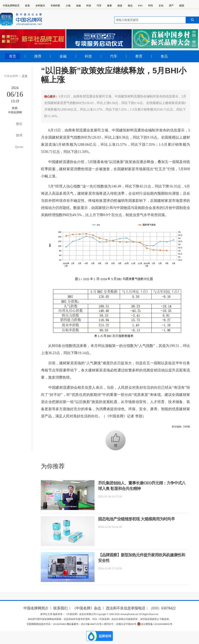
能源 (182, 6)
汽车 (99, 6)
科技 (89, 6)
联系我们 (60, 608)
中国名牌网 (11, 76)
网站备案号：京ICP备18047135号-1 (85, 624)
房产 (171, 6)
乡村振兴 (40, 6)
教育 (139, 56)
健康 (109, 6)
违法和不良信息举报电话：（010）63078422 (141, 608)
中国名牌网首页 (11, 6)
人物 (68, 6)
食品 (130, 6)
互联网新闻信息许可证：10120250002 (47, 624)
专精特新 (55, 6)
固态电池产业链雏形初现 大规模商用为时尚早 (136, 519)
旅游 (120, 6)
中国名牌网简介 (36, 608)
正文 (25, 76)
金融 (78, 6)
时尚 (151, 6)
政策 (27, 6)
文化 (161, 6)
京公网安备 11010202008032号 (155, 624)
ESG (140, 6)
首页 (13, 56)
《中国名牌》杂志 (87, 608)
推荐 (38, 56)
